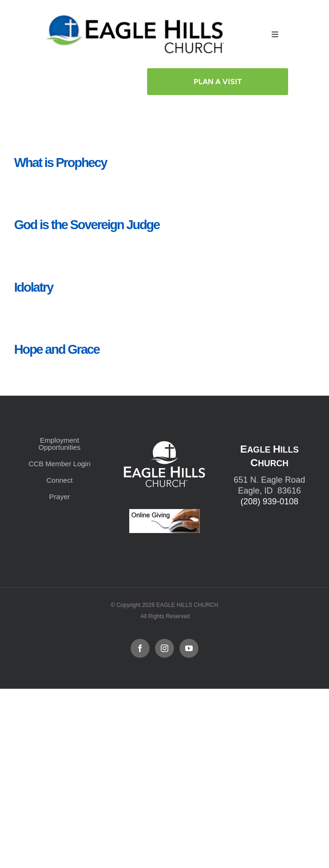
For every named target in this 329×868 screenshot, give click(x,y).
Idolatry (34, 287)
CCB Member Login (60, 464)
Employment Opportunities (59, 444)
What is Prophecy (60, 163)
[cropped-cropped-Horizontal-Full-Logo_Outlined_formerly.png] (137, 18)
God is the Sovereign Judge (87, 225)
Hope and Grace (57, 349)
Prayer (60, 497)
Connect (60, 480)
